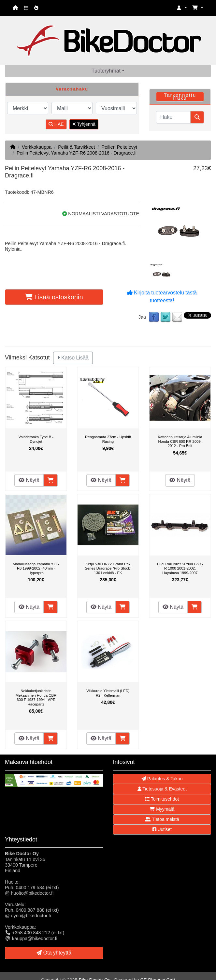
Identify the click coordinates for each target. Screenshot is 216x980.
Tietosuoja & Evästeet (162, 789)
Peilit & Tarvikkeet (76, 147)
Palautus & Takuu (162, 779)
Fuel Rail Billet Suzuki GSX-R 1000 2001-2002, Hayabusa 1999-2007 (180, 568)
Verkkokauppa (37, 147)
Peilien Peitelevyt (120, 147)
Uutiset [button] (162, 829)
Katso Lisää (73, 358)
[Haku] (173, 117)
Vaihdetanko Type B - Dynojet (36, 439)
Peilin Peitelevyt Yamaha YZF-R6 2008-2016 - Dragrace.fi (77, 153)
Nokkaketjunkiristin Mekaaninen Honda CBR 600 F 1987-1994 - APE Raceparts (36, 698)
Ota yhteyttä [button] (54, 953)
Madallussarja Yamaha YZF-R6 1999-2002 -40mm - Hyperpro (36, 568)
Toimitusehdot (162, 799)
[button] (182, 8)
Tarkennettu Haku (180, 97)
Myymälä (162, 809)
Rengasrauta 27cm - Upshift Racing (108, 439)
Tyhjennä (84, 124)
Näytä (29, 480)
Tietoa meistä (162, 819)
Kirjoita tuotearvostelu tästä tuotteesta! (162, 297)
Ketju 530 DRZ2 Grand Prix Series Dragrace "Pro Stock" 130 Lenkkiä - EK (108, 568)
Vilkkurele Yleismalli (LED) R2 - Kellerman (108, 693)
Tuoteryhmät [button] (106, 71)
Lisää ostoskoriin (54, 297)
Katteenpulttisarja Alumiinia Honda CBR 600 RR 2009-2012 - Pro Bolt (180, 441)
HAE (56, 124)
